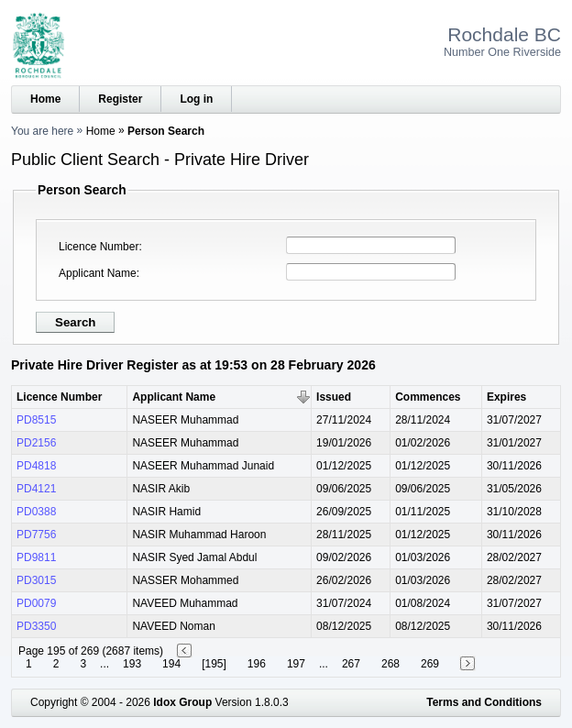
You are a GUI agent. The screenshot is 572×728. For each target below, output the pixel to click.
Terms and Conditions (484, 702)
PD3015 (36, 580)
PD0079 (36, 603)
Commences (428, 397)
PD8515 (36, 420)
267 (351, 664)
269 (430, 664)
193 (132, 664)
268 (390, 664)
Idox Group (182, 702)
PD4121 (36, 489)
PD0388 (36, 512)
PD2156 (36, 443)
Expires (506, 397)
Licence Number (99, 247)
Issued (334, 397)
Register (120, 99)
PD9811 (36, 557)
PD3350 (36, 626)
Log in (196, 99)
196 (257, 664)
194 (171, 664)
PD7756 (36, 535)
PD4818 (36, 466)
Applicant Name (98, 273)
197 (296, 664)
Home (45, 99)
